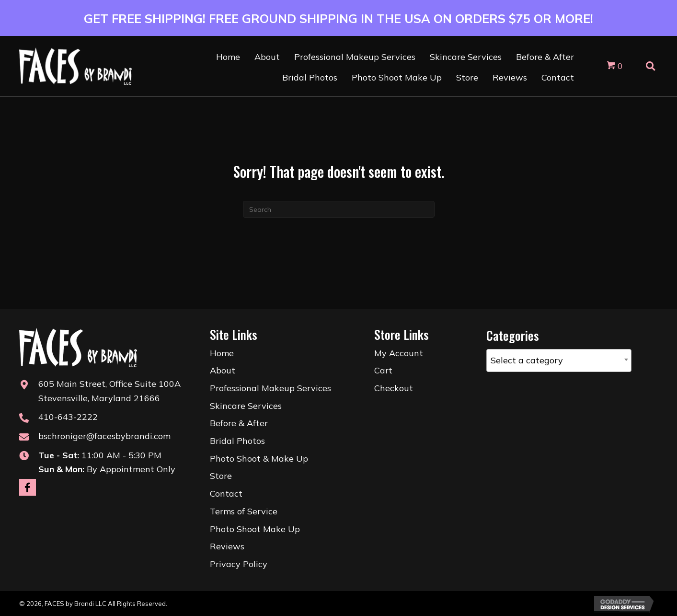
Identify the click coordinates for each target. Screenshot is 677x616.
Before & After (239, 423)
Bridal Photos (237, 441)
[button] (28, 487)
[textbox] (559, 360)
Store (221, 476)
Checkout (394, 388)
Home (222, 353)
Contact (226, 494)
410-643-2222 (68, 417)
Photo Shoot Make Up (255, 529)
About (223, 370)
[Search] (339, 209)
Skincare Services (246, 406)
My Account (399, 353)
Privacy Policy (239, 564)
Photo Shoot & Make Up (259, 459)
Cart (383, 370)
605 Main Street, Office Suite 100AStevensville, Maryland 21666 (109, 391)
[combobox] (559, 360)
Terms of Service (244, 511)
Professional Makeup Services (270, 388)
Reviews (227, 546)
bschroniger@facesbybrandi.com (104, 436)
